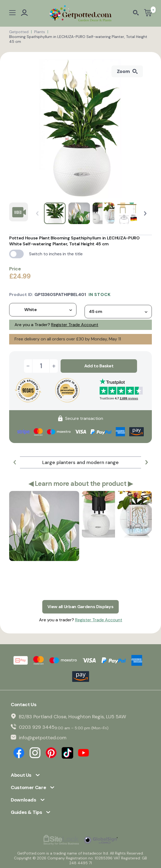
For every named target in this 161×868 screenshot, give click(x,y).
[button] (145, 213)
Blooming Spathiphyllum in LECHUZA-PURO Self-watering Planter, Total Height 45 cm (78, 39)
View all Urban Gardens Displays (80, 607)
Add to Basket (99, 366)
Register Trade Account (75, 325)
